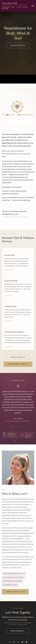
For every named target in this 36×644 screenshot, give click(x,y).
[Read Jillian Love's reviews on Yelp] (27, 436)
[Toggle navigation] (33, 6)
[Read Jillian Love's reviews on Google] (10, 436)
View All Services (18, 359)
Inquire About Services (18, 366)
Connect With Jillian (15, 593)
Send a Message (18, 632)
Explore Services (18, 45)
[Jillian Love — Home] (17, 6)
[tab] (13, 428)
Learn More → (9, 271)
